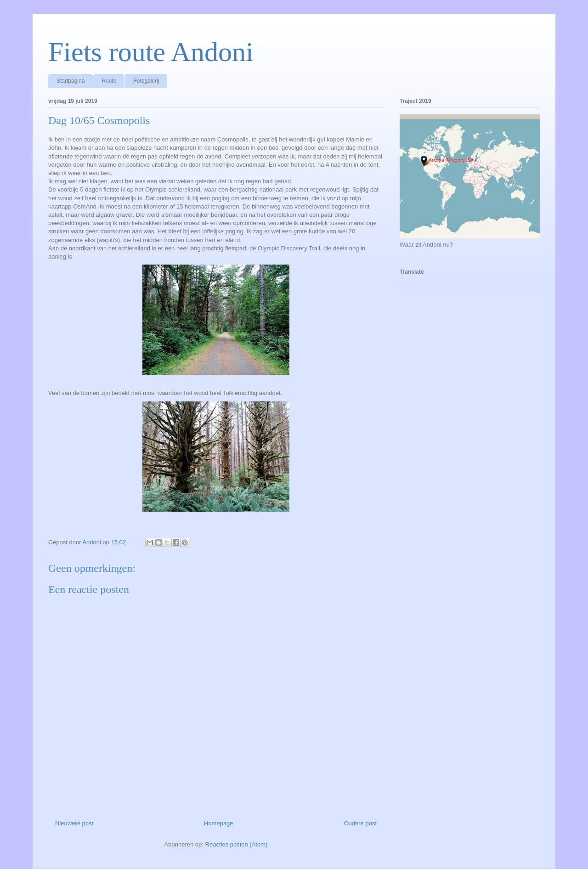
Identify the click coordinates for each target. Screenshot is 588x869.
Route (109, 81)
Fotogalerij (146, 81)
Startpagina (71, 81)
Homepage (219, 823)
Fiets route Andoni (151, 52)
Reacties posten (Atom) (237, 844)
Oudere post (360, 823)
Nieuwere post (74, 823)
